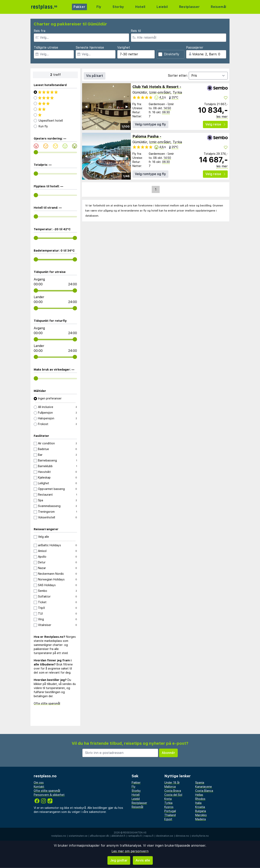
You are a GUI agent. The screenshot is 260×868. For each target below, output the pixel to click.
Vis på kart (95, 76)
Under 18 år (172, 783)
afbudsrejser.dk (99, 836)
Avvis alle (143, 860)
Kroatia (200, 807)
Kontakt (39, 787)
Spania (200, 783)
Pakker (80, 7)
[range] (36, 152)
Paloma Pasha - (147, 136)
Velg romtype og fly (150, 124)
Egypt (168, 819)
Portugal (170, 811)
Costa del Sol (173, 795)
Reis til (136, 31)
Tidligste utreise (46, 47)
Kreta (168, 799)
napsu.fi (149, 836)
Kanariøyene (204, 787)
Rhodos (200, 799)
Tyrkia (177, 92)
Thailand (170, 815)
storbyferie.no (200, 836)
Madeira (200, 819)
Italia (198, 803)
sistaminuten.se (78, 836)
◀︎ (86, 106)
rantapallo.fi (135, 836)
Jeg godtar (119, 860)
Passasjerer (195, 47)
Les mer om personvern (130, 851)
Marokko (201, 815)
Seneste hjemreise (90, 47)
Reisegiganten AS (135, 833)
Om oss (39, 783)
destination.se (165, 836)
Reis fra (40, 31)
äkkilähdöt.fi (118, 836)
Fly (99, 7)
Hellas (199, 795)
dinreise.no (182, 836)
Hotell (140, 7)
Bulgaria (201, 811)
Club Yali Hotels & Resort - (157, 87)
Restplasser (189, 7)
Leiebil (162, 7)
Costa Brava (173, 791)
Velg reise (215, 124)
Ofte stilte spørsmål (47, 703)
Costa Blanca (204, 791)
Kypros (169, 807)
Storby (118, 7)
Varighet (124, 47)
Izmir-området (160, 92)
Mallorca (170, 787)
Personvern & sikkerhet (49, 795)
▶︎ (127, 106)
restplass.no (59, 836)
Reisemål (219, 7)
